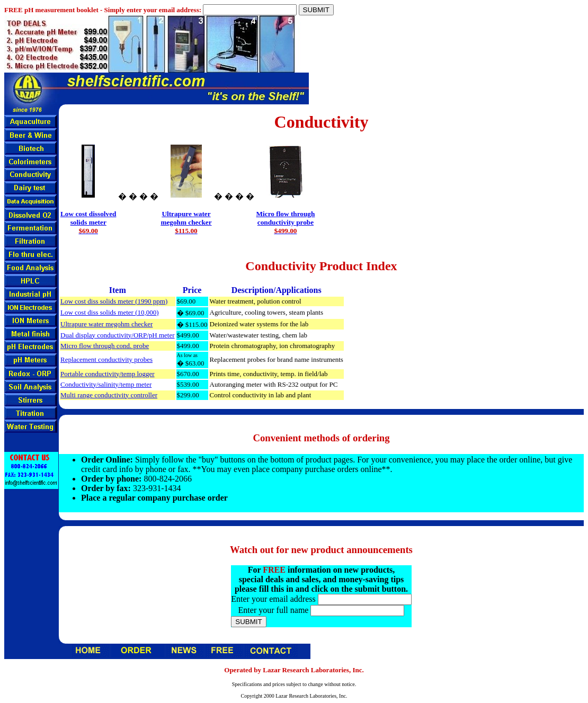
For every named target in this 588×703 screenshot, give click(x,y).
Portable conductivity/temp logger (108, 374)
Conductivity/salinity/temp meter (106, 384)
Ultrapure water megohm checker (106, 324)
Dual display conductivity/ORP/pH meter (118, 335)
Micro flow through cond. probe (105, 346)
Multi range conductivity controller (109, 395)
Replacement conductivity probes (106, 359)
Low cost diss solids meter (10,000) (110, 312)
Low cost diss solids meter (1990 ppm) (114, 301)
